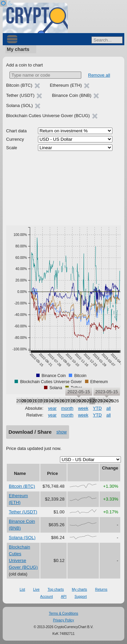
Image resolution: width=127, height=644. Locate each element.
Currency (15, 139)
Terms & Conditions (63, 613)
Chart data (16, 131)
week (83, 408)
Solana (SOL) (22, 538)
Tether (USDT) (23, 512)
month (67, 408)
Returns (101, 589)
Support (81, 597)
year (52, 408)
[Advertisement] (63, 188)
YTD (97, 408)
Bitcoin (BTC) (22, 486)
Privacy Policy (63, 620)
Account (47, 597)
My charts (18, 49)
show (62, 432)
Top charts (56, 589)
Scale (12, 148)
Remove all (99, 75)
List (22, 589)
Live (36, 589)
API (64, 597)
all (109, 408)
